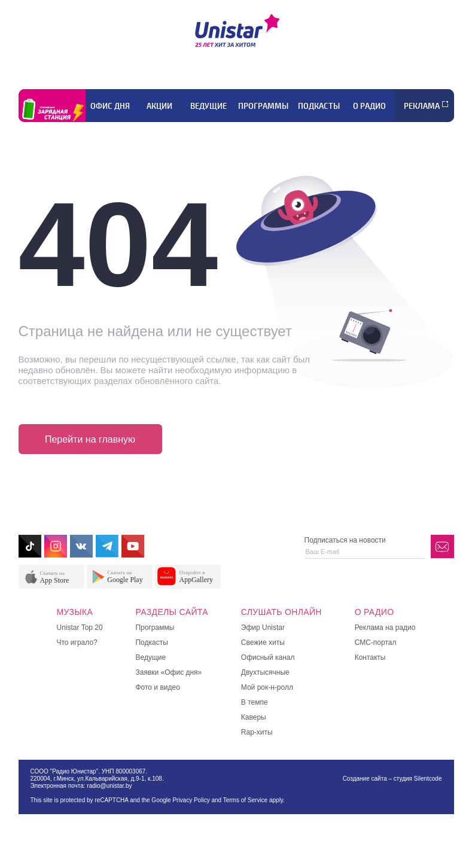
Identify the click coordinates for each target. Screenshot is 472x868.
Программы (263, 106)
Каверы (254, 717)
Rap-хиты (257, 732)
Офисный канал (268, 657)
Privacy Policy (191, 800)
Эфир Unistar (263, 628)
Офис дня (110, 106)
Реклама (422, 106)
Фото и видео (157, 687)
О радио (369, 106)
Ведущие (208, 106)
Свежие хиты (263, 642)
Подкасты (319, 106)
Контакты (370, 657)
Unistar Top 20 (80, 628)
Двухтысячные (265, 672)
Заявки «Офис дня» (168, 672)
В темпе (255, 702)
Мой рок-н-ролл (267, 687)
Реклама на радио (385, 628)
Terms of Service (245, 800)
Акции (159, 106)
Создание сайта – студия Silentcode (392, 779)
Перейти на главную (90, 439)
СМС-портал (376, 642)
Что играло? (77, 642)
